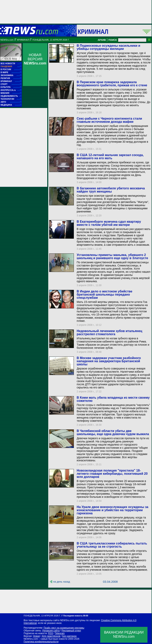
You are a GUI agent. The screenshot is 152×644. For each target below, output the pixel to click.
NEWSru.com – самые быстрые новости (45, 639)
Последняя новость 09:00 (76, 616)
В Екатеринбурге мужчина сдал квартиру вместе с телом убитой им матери (109, 223)
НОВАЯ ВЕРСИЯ (35, 59)
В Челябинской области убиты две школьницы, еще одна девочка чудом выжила (113, 432)
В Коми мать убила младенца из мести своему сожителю (113, 399)
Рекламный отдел (71, 631)
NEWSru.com (7, 40)
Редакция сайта (51, 631)
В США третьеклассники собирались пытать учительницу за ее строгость (112, 545)
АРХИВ (102, 40)
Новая (36, 636)
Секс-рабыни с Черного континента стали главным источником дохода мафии (109, 120)
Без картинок (69, 636)
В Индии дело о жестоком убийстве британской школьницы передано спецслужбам (104, 295)
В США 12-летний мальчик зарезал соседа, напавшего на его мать (110, 157)
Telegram (60, 633)
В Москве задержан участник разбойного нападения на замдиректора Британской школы (109, 361)
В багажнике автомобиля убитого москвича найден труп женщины (111, 190)
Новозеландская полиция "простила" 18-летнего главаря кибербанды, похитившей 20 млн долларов (112, 474)
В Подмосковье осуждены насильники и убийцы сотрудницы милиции (108, 47)
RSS (51, 633)
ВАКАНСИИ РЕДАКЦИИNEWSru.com (124, 634)
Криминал (93, 32)
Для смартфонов (51, 636)
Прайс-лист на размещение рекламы (64, 628)
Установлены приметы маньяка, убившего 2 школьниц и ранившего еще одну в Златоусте (112, 256)
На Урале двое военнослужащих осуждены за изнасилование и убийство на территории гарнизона (112, 510)
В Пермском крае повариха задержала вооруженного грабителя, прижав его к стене (112, 84)
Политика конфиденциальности (41, 642)
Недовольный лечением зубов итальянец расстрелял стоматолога (109, 333)
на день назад (62, 582)
